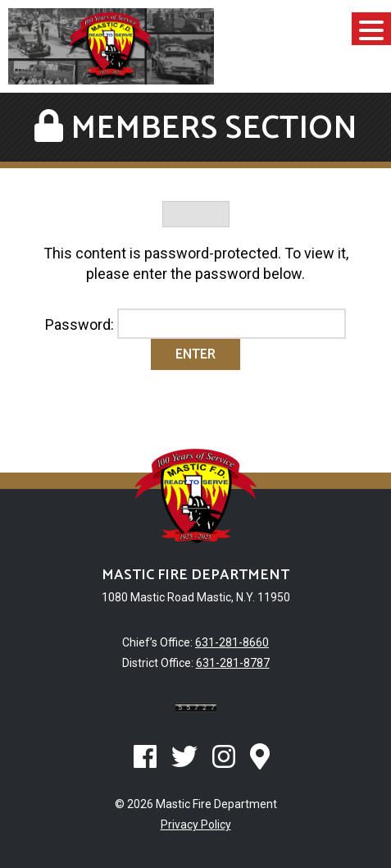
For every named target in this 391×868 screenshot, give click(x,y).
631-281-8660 (232, 642)
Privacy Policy (196, 825)
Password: (195, 324)
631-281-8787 (233, 663)
